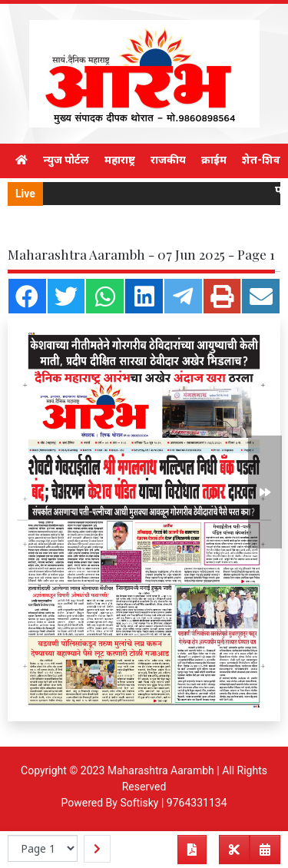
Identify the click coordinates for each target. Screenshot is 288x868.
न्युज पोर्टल (66, 160)
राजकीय (168, 160)
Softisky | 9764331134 (173, 803)
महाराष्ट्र (120, 160)
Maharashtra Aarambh (161, 770)
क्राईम (214, 160)
